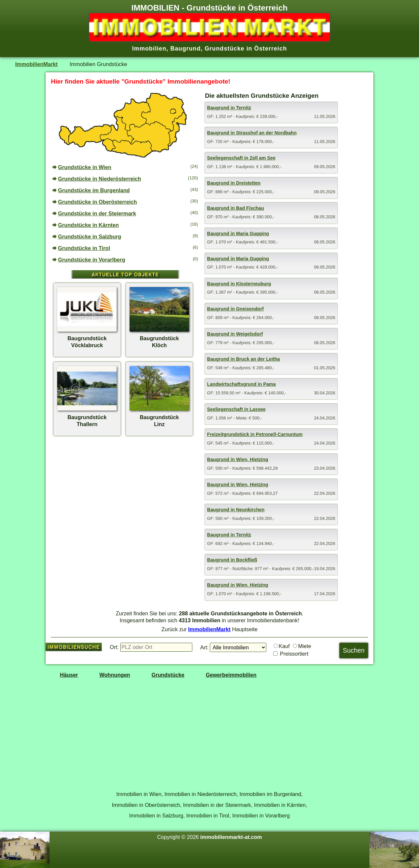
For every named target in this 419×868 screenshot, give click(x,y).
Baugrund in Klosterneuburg (239, 284)
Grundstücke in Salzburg (90, 236)
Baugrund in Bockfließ (232, 560)
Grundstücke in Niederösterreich (100, 179)
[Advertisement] (125, 490)
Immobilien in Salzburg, (157, 815)
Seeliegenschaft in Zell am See (241, 158)
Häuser (69, 675)
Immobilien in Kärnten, (281, 805)
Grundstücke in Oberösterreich (98, 202)
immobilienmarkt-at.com (231, 837)
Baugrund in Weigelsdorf (235, 334)
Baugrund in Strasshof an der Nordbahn (252, 133)
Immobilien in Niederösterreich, (201, 794)
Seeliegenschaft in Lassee (236, 409)
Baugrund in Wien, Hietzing (238, 459)
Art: (204, 647)
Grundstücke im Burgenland (94, 190)
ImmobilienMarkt (36, 64)
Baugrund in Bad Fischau (236, 208)
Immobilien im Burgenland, (271, 794)
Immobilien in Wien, (140, 794)
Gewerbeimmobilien (231, 675)
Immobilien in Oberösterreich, (147, 805)
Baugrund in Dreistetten (234, 183)
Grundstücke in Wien (85, 167)
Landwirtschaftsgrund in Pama (242, 384)
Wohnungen (115, 675)
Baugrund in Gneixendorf (235, 309)
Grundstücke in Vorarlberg (92, 260)
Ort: (114, 647)
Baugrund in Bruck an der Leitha (244, 359)
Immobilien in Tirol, (209, 815)
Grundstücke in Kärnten (89, 225)
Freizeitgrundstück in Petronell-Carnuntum (255, 434)
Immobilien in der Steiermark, (218, 805)
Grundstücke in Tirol (84, 248)
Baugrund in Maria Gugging (238, 234)
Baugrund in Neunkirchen (236, 510)
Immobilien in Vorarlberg (261, 815)
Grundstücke (168, 675)
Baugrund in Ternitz (229, 108)
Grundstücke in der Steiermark (97, 213)
